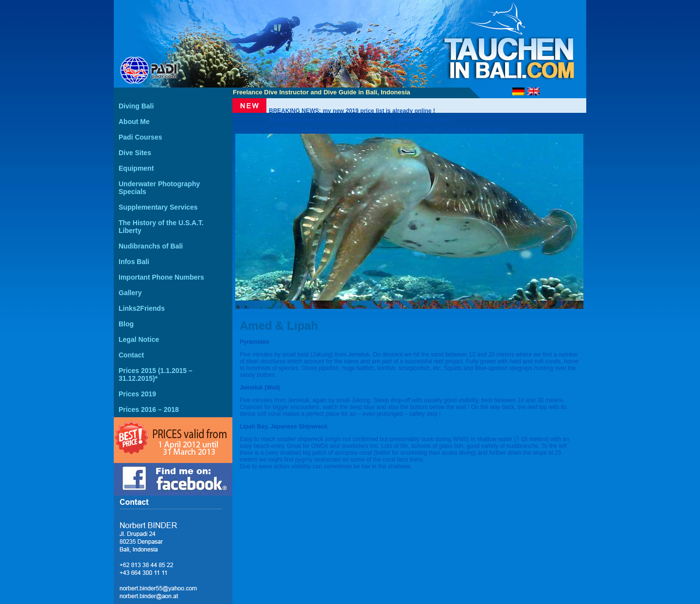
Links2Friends (142, 308)
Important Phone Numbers (161, 277)
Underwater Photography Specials (159, 188)
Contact (131, 355)
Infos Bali (134, 262)
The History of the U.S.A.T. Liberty (161, 227)
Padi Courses (140, 137)
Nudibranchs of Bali (151, 246)
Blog (126, 324)
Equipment (136, 168)
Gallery (130, 293)
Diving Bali (136, 106)
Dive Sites (135, 153)
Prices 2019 (137, 394)
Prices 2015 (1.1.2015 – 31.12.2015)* (156, 374)
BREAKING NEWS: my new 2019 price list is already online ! (352, 111)
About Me (134, 122)
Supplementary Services (158, 207)
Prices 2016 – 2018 (149, 409)
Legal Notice (139, 339)
